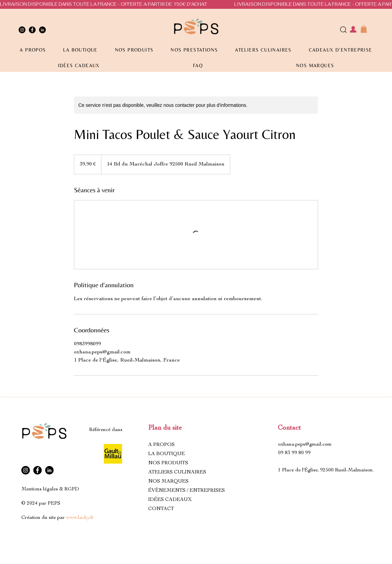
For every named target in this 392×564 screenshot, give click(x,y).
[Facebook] (32, 30)
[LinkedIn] (42, 30)
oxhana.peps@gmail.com (305, 444)
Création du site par (58, 518)
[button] (364, 29)
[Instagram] (22, 30)
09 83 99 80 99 (294, 453)
